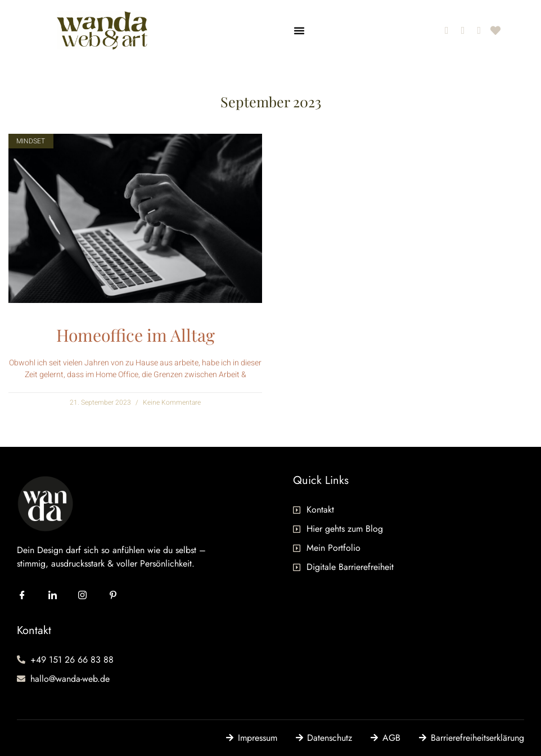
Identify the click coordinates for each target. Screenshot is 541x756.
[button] (299, 30)
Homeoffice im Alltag (136, 335)
